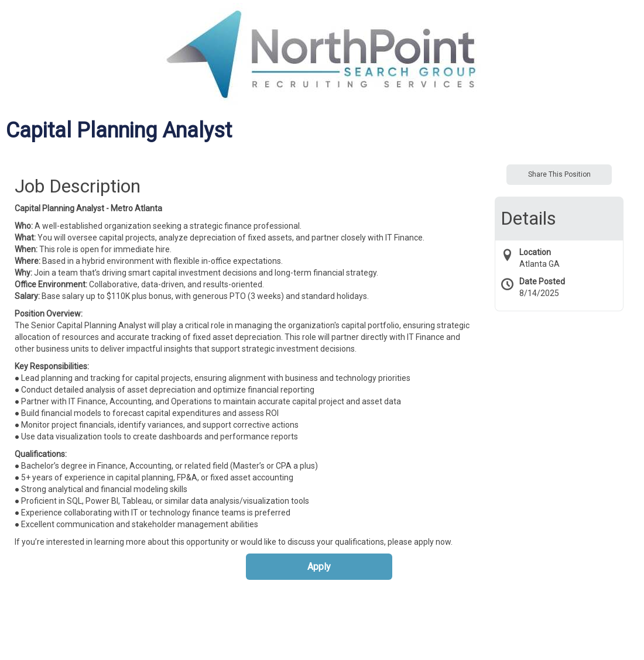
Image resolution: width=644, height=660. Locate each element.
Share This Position (559, 174)
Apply (319, 567)
